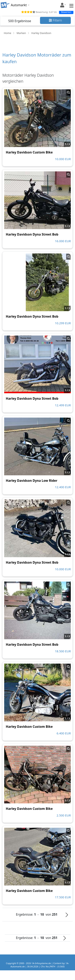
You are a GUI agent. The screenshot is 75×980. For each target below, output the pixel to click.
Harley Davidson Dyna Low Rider (32, 481)
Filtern (55, 20)
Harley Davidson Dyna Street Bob (32, 234)
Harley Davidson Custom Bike (29, 152)
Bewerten (66, 12)
